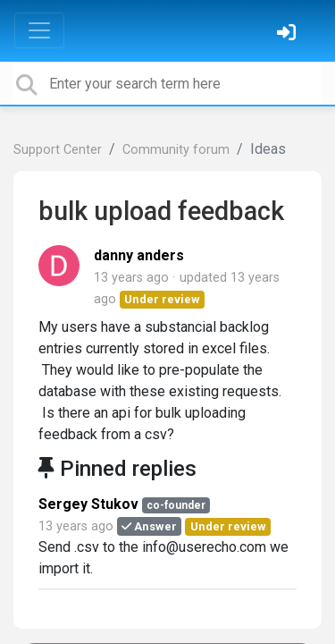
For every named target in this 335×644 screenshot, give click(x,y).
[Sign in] (289, 34)
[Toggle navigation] (39, 30)
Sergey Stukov (88, 504)
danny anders (139, 255)
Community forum (176, 150)
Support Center (58, 150)
